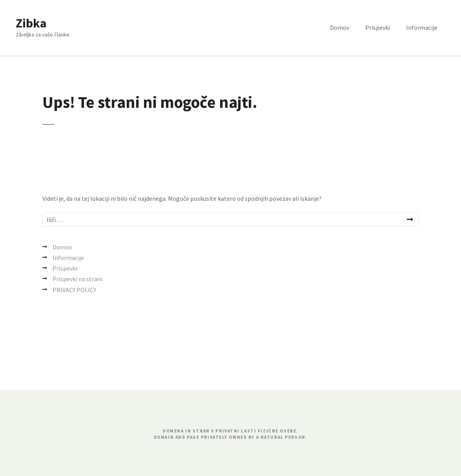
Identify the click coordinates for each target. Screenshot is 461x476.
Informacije (422, 27)
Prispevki (378, 27)
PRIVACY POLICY (74, 290)
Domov (340, 27)
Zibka (31, 23)
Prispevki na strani (77, 279)
